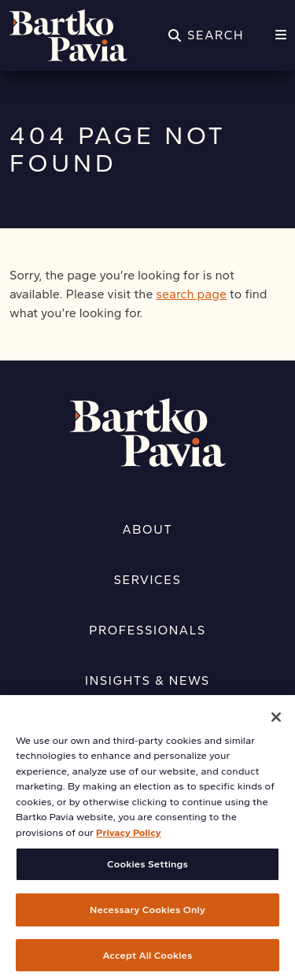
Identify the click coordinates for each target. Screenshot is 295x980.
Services (148, 580)
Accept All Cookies (148, 961)
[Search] (206, 35)
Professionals (147, 630)
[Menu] (281, 35)
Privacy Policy (129, 838)
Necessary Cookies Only (147, 916)
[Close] (276, 723)
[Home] (68, 35)
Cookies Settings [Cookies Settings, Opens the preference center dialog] (147, 870)
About (148, 529)
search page (191, 294)
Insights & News (147, 680)
